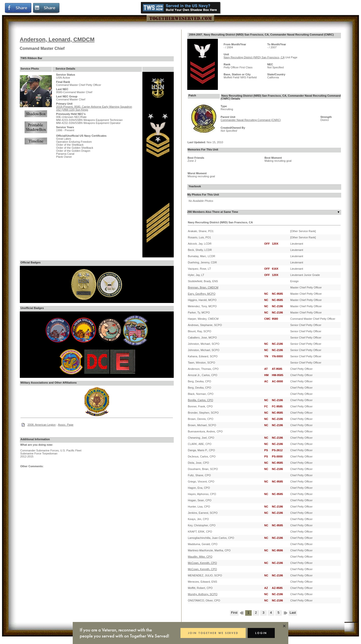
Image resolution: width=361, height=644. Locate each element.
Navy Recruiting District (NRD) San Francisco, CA (254, 57)
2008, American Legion (42, 425)
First (234, 613)
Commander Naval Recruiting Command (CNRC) (251, 120)
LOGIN (261, 633)
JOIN (213, 633)
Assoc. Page (66, 425)
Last (293, 613)
